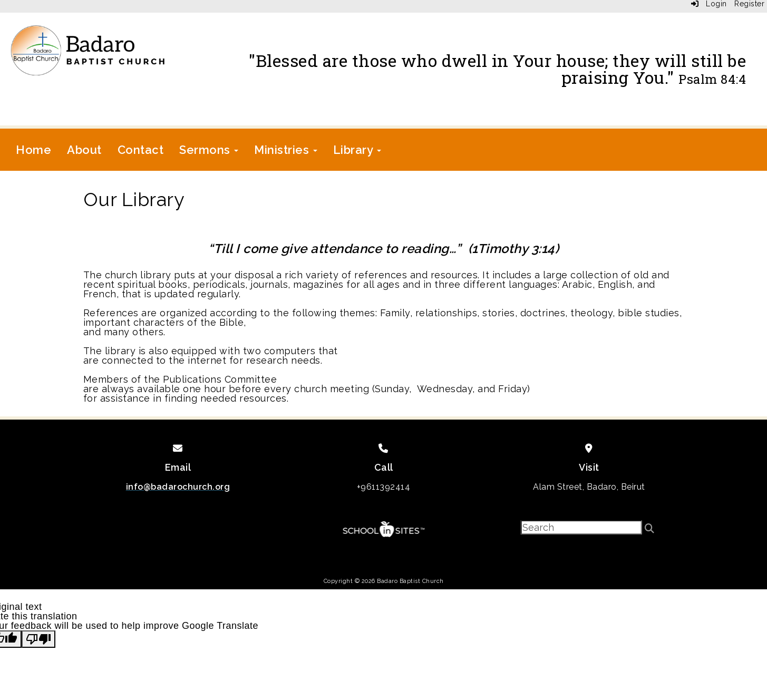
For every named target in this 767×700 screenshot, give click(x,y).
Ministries (286, 150)
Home (33, 150)
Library (357, 150)
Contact (141, 150)
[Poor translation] (38, 639)
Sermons (209, 150)
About (84, 150)
